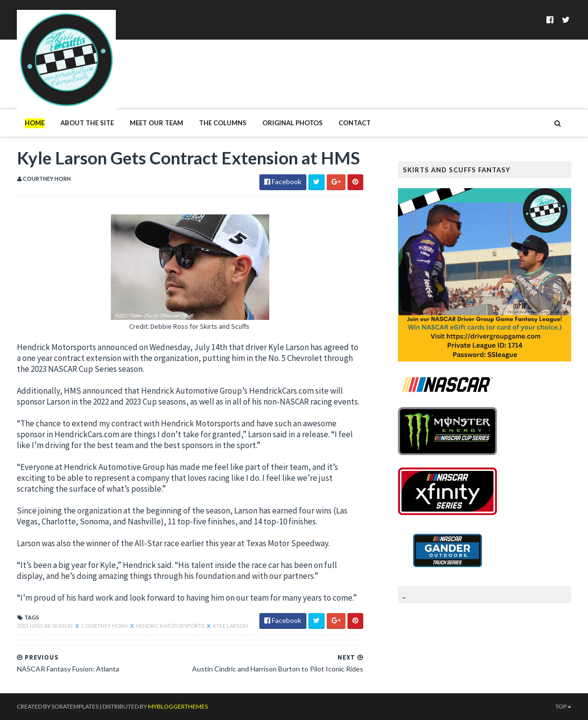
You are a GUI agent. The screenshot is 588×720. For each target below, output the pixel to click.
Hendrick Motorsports (171, 626)
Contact (355, 123)
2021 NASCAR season (45, 626)
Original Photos (293, 123)
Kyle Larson (230, 626)
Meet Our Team (156, 123)
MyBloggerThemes (178, 706)
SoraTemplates (75, 706)
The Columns (223, 123)
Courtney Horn (105, 626)
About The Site (87, 123)
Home (35, 123)
